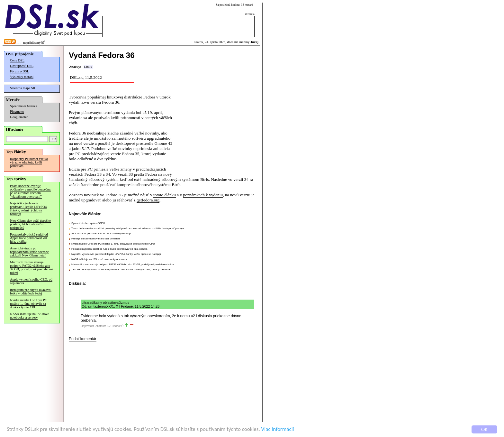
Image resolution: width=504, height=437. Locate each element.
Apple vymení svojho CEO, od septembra (31, 281)
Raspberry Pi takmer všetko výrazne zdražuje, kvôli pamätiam (29, 162)
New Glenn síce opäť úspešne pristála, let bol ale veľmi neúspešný (30, 224)
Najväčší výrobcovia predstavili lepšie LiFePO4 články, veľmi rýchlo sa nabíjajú (28, 209)
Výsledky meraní (22, 77)
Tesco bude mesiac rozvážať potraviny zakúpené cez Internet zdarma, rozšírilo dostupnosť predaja (128, 228)
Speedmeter (18, 106)
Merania (32, 106)
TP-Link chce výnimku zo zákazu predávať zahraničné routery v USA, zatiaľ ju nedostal (121, 270)
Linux (88, 67)
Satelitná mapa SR (23, 88)
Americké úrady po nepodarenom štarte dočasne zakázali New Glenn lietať (29, 252)
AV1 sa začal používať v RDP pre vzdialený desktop (101, 233)
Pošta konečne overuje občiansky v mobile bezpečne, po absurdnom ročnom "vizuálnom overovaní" (31, 191)
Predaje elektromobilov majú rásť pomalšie (96, 239)
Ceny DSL (17, 60)
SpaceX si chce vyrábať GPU (88, 223)
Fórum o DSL (19, 71)
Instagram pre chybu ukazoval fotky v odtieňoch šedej (31, 292)
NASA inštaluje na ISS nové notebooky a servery (29, 316)
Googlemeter (19, 117)
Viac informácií (278, 431)
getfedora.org (148, 200)
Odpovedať (87, 326)
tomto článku (165, 195)
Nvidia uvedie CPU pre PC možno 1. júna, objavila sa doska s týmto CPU (28, 304)
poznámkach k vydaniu (203, 195)
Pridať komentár (83, 339)
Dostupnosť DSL (22, 66)
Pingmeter (17, 112)
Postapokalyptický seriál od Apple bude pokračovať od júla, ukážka (29, 238)
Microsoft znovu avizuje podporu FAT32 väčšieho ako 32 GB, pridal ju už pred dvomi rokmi (31, 267)
